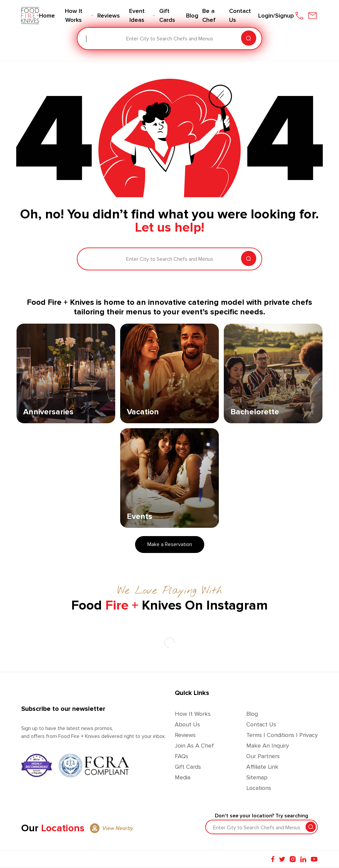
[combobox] (87, 39)
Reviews (185, 735)
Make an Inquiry (268, 746)
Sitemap (257, 777)
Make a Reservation (170, 544)
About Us (187, 724)
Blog (252, 714)
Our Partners (263, 756)
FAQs (182, 756)
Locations (259, 788)
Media (183, 777)
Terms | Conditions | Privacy (282, 735)
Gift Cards (188, 767)
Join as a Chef (194, 746)
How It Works (193, 714)
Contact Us (261, 724)
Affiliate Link (262, 767)
